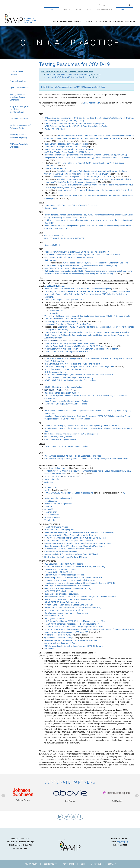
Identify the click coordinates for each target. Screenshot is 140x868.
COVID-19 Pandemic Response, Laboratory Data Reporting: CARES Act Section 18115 (81, 375)
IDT (46, 496)
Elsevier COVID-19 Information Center (60, 569)
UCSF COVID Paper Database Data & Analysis (64, 610)
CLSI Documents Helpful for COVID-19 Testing (64, 564)
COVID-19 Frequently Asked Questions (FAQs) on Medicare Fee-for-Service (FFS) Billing (81, 265)
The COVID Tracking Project (56, 527)
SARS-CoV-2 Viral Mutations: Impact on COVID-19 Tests (68, 351)
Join (51, 10)
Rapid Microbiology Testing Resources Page (63, 594)
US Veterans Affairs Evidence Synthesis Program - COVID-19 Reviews (73, 646)
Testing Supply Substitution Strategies (61, 321)
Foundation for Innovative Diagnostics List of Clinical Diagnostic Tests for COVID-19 (80, 583)
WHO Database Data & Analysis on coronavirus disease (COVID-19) (73, 607)
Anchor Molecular (52, 479)
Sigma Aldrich (50, 509)
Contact (89, 9)
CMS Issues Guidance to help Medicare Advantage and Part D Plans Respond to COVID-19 (82, 255)
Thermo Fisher (51, 512)
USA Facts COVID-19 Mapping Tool (59, 530)
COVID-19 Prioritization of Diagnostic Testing (63, 387)
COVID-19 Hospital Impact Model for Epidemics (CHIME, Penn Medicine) (75, 567)
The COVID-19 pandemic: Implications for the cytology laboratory (72, 624)
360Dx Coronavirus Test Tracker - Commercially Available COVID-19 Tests (75, 538)
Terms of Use (69, 864)
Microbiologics (51, 501)
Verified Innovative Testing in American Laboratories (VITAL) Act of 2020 (83, 177)
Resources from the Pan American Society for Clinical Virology (70, 580)
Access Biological (52, 476)
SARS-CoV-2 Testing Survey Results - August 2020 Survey (69, 149)
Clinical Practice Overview (17, 73)
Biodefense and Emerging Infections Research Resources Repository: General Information (82, 426)
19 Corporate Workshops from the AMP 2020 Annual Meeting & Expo (76, 87)
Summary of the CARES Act (56, 168)
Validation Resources (19, 119)
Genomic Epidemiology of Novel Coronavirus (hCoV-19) (68, 588)
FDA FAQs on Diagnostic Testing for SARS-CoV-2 (65, 300)
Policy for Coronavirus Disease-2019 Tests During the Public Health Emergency (78, 289)
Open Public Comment (19, 88)
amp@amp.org (122, 842)
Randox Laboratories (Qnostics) (58, 504)
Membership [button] (67, 22)
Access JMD (66, 9)
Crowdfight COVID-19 (54, 616)
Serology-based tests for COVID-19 (59, 635)
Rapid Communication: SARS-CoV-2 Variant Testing (68, 74)
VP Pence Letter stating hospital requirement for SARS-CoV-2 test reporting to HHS (79, 366)
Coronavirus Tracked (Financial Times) (61, 551)
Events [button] (78, 22)
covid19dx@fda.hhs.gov (55, 286)
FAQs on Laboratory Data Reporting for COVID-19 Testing (69, 377)
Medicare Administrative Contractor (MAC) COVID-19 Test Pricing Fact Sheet (77, 252)
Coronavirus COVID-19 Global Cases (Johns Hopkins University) (71, 535)
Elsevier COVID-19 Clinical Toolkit (58, 572)
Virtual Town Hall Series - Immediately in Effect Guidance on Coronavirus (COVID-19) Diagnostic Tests (87, 316)
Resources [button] (130, 22)
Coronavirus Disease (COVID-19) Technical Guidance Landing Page (73, 456)
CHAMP (78, 9)
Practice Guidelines (18, 81)
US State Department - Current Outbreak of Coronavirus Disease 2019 (74, 577)
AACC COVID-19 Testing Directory (59, 591)
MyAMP (124, 10)
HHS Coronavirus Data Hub (56, 372)
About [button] (56, 22)
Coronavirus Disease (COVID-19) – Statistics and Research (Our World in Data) (78, 543)
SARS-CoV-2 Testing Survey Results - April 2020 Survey (67, 152)
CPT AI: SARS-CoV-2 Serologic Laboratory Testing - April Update (74, 123)
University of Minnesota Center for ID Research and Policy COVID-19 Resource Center (80, 597)
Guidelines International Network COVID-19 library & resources (71, 640)
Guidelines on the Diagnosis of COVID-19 (62, 393)
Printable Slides (56, 310)
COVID (44, 87)
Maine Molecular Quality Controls (58, 498)
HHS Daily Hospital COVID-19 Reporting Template (65, 369)
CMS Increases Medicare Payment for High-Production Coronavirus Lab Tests (95, 263)
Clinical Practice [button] (103, 22)
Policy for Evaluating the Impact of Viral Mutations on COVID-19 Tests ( (74, 346)
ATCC (47, 485)
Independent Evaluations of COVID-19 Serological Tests (68, 324)
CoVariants (49, 649)
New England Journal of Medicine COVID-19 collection (67, 586)
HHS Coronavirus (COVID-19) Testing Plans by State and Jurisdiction (73, 364)
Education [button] (118, 22)
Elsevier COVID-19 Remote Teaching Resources (64, 575)
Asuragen (49, 482)
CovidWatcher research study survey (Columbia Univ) (67, 613)
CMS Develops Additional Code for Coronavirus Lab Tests (69, 257)
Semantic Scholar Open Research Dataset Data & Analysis (69, 605)
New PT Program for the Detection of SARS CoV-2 (64, 238)
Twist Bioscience (51, 515)
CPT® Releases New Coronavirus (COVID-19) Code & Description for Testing (76, 126)
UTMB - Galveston (52, 517)
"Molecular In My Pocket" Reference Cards (20, 127)
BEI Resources (51, 487)
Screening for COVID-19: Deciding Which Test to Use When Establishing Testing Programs (82, 349)
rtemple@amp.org (58, 468)
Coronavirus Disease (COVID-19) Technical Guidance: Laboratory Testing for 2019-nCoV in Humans (86, 459)
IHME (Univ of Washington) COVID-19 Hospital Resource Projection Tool (75, 621)
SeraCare (48, 506)
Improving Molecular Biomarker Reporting (19, 136)
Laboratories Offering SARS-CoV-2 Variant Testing (68, 77)
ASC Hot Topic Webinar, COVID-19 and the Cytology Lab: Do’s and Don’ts (75, 627)
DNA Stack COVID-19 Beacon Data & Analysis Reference (68, 599)
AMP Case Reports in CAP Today (19, 145)
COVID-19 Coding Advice (55, 129)
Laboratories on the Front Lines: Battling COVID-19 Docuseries (71, 205)
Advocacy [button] (88, 22)
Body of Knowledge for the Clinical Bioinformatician (19, 109)
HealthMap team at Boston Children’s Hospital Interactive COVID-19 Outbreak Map (79, 532)
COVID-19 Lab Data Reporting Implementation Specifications (70, 380)
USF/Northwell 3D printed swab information (62, 643)
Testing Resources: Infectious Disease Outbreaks (18, 97)
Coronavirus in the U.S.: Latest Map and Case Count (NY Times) (71, 554)
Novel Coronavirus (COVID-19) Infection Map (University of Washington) (75, 546)
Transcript (54, 313)
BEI (124, 493)
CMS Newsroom (51, 260)
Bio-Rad (48, 490)
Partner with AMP (104, 9)
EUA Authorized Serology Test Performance (63, 319)
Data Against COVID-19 (54, 618)
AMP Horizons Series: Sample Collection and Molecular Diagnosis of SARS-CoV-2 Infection (96, 190)
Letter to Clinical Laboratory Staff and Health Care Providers (70, 343)
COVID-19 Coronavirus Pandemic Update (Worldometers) (69, 541)
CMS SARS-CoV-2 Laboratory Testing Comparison (66, 268)
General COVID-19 (52, 245)
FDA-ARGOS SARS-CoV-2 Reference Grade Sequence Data (69, 493)
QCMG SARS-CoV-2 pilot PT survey (58, 638)
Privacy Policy (31, 864)
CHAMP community (91, 103)
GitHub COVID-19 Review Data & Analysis (62, 602)
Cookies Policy (50, 864)
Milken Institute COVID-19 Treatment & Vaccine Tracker (68, 549)
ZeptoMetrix (50, 520)
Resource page (51, 208)
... (70, 823)
